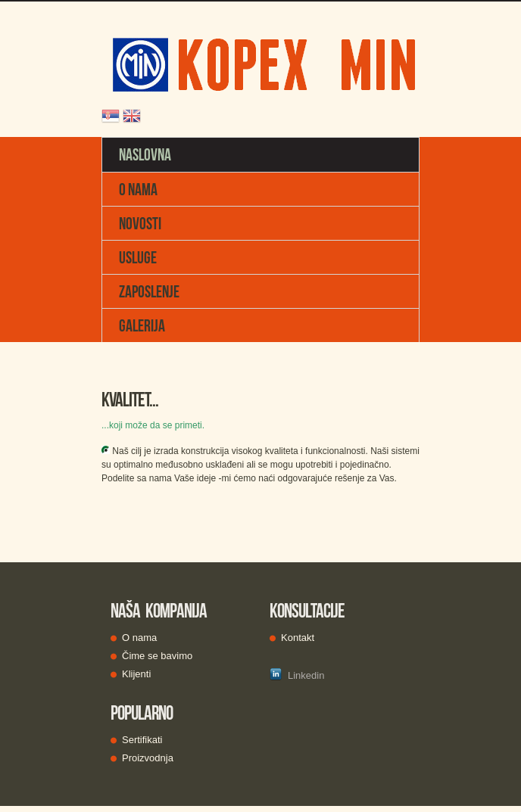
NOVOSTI (140, 223)
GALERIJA (142, 325)
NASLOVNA (145, 154)
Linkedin (297, 675)
